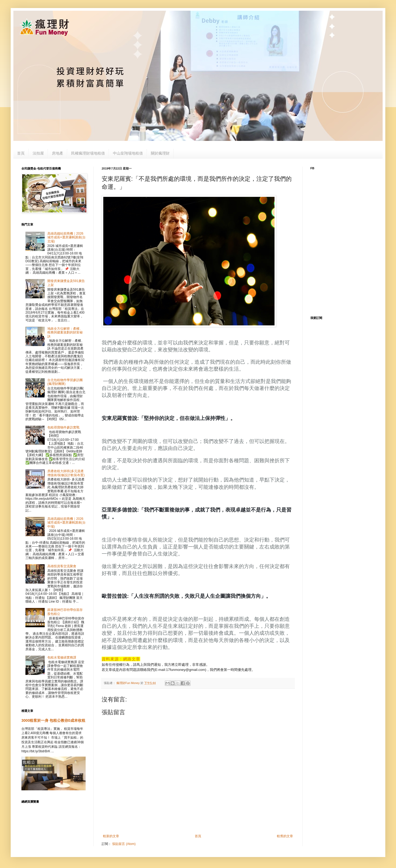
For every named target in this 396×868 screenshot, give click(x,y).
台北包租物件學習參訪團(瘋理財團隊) (65, 382)
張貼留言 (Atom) (124, 844)
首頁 (21, 153)
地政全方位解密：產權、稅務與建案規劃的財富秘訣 (65, 332)
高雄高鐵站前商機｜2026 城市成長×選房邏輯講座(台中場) (66, 523)
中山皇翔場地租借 (128, 153)
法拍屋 (38, 153)
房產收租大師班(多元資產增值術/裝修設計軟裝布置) (66, 473)
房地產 (58, 153)
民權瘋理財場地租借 (88, 153)
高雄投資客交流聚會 (62, 566)
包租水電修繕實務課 (62, 657)
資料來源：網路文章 (121, 659)
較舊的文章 (285, 836)
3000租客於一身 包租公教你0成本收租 (53, 720)
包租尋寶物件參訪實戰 (63, 427)
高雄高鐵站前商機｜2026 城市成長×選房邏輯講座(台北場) (66, 237)
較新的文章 (111, 836)
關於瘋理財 (160, 153)
